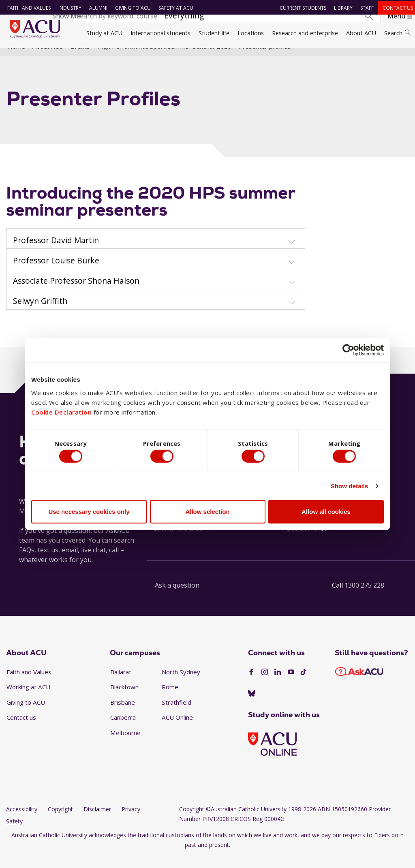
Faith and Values (26, 8)
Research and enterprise (305, 33)
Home (16, 58)
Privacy (131, 821)
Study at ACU (104, 33)
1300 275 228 (364, 597)
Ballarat (121, 683)
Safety (14, 833)
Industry (67, 8)
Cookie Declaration (61, 410)
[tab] (156, 250)
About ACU (361, 33)
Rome (170, 699)
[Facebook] (251, 684)
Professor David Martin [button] (56, 252)
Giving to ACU (130, 8)
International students (160, 33)
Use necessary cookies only (89, 513)
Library (341, 8)
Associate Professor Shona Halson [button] (76, 292)
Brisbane (123, 714)
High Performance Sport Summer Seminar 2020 (164, 58)
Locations (251, 33)
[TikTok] (304, 684)
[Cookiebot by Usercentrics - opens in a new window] (348, 348)
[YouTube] (291, 684)
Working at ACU (28, 699)
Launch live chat (178, 540)
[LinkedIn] (278, 684)
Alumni (95, 8)
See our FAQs (307, 540)
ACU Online (177, 729)
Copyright (60, 821)
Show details (350, 488)
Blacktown (124, 699)
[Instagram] (265, 684)
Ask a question (177, 597)
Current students (301, 8)
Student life (214, 33)
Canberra (123, 729)
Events (80, 58)
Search (398, 33)
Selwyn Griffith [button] (40, 312)
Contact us (395, 8)
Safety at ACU (173, 8)
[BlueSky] (252, 705)
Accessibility (22, 821)
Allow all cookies (326, 513)
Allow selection (207, 513)
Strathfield (176, 714)
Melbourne (125, 744)
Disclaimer (97, 821)
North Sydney (181, 683)
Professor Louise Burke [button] (56, 272)
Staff (365, 8)
